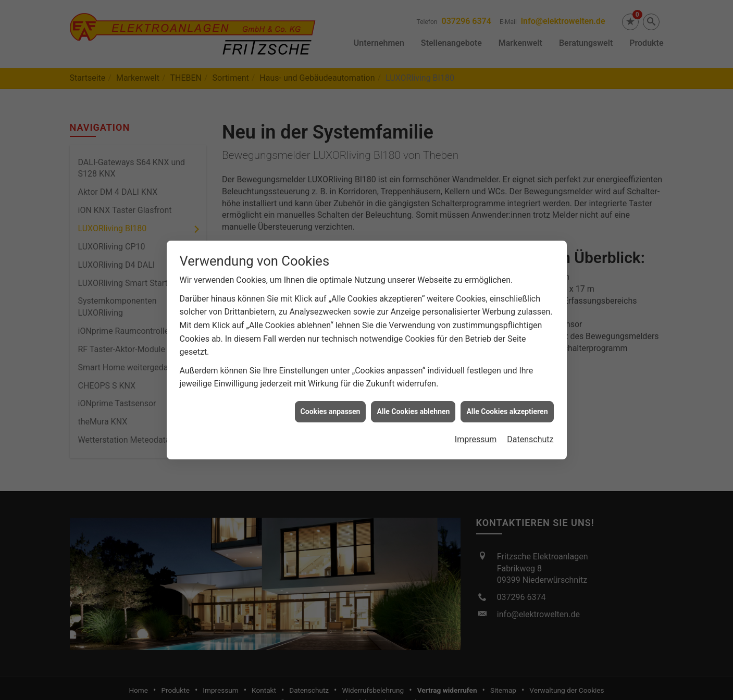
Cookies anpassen (331, 405)
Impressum (476, 433)
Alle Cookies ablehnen (413, 405)
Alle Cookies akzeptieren (507, 405)
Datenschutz (530, 433)
